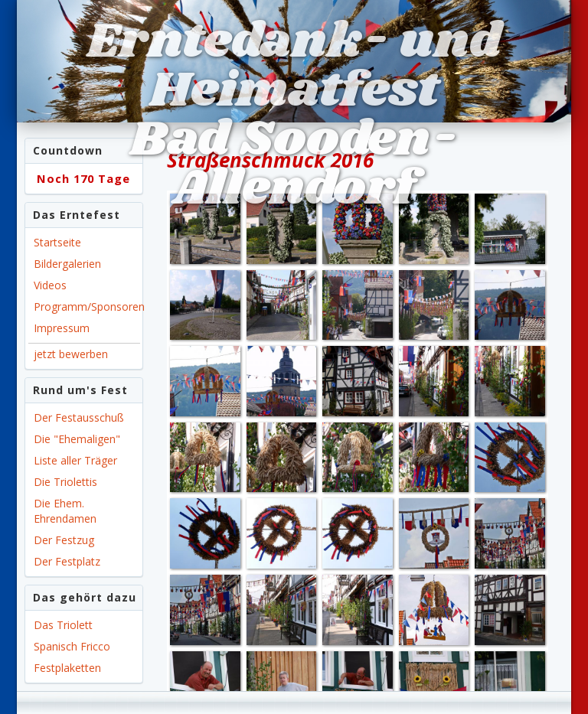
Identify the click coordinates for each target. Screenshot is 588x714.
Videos (50, 285)
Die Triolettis (65, 482)
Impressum (62, 328)
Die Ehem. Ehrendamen (65, 511)
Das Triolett (63, 625)
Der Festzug (64, 540)
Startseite (57, 242)
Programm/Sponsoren (87, 306)
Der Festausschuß (79, 417)
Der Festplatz (67, 561)
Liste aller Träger (75, 460)
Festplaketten (67, 668)
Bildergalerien (67, 264)
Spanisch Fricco (72, 646)
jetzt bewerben (71, 354)
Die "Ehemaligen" (77, 439)
